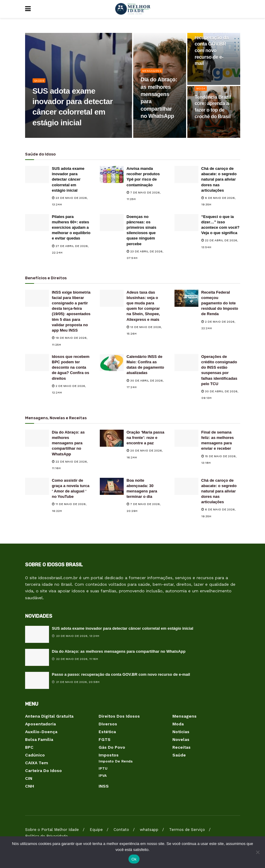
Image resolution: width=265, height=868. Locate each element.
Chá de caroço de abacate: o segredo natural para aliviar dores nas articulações (219, 179)
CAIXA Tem (37, 763)
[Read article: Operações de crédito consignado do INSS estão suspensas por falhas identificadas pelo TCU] (186, 363)
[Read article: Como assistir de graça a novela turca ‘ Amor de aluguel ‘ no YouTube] (37, 486)
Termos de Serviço (187, 830)
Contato (121, 830)
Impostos (109, 755)
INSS (104, 786)
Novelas (181, 739)
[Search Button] (237, 9)
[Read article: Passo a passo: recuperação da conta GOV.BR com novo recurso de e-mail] (37, 680)
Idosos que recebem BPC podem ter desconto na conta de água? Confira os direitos (71, 367)
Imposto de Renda (116, 761)
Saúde (40, 84)
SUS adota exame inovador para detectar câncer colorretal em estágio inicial (68, 179)
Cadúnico (35, 755)
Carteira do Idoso (43, 771)
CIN (29, 778)
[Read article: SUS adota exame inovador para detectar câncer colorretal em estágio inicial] (37, 174)
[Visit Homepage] (132, 9)
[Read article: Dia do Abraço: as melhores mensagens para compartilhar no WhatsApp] (37, 438)
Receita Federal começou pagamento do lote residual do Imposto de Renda (220, 303)
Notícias (181, 732)
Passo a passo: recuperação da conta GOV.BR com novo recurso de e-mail (121, 674)
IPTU (103, 768)
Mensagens (154, 74)
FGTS (105, 739)
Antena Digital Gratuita (49, 716)
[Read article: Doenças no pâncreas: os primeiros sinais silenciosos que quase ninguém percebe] (112, 223)
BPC (29, 747)
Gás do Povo (112, 747)
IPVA (103, 776)
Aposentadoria (40, 724)
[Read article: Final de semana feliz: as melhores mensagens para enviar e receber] (186, 438)
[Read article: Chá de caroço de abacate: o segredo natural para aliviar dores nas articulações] (186, 174)
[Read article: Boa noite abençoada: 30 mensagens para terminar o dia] (112, 486)
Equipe (96, 830)
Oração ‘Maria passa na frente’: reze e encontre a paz (145, 438)
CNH (30, 786)
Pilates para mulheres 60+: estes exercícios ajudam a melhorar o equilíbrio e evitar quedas (71, 228)
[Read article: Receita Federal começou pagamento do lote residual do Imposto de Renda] (186, 298)
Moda (202, 92)
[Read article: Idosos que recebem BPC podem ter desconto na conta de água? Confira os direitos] (37, 363)
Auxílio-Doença (41, 732)
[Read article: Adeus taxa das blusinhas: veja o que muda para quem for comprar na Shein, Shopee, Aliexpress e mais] (112, 298)
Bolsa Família (39, 739)
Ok (134, 859)
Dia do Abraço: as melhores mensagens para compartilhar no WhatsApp (68, 443)
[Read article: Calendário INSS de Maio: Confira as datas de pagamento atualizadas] (112, 363)
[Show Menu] (28, 9)
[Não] (258, 852)
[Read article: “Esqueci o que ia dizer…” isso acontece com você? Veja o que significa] (186, 223)
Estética (107, 732)
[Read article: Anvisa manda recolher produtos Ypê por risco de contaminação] (112, 174)
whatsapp (149, 830)
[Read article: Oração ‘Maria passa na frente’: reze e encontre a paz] (112, 438)
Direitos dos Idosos (119, 716)
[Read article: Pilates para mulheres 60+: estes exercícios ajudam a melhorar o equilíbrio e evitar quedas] (37, 223)
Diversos (108, 724)
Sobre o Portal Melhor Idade (52, 830)
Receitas (181, 747)
